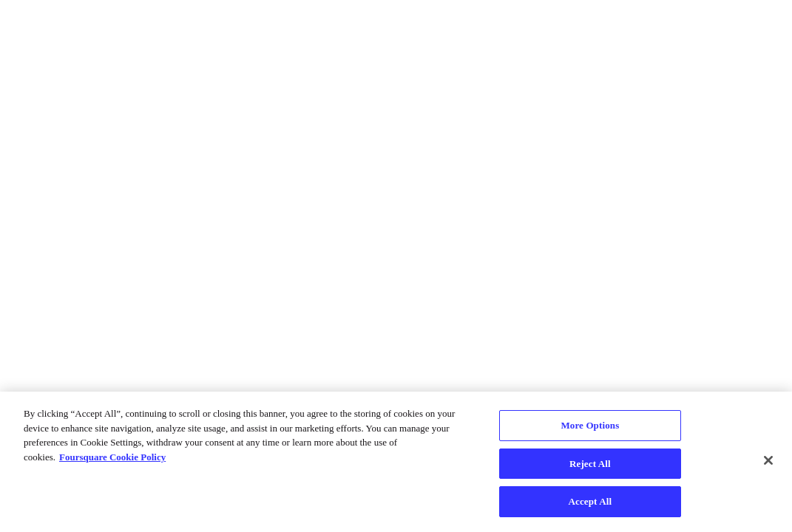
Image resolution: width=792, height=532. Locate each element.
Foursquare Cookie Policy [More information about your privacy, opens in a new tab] (112, 457)
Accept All (590, 501)
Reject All (590, 464)
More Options (590, 425)
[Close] (768, 460)
